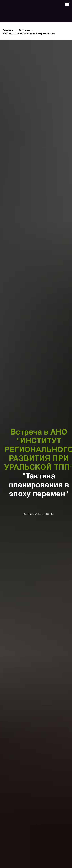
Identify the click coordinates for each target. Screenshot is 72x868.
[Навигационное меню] (67, 5)
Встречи (24, 30)
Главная (8, 30)
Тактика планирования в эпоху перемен (29, 33)
